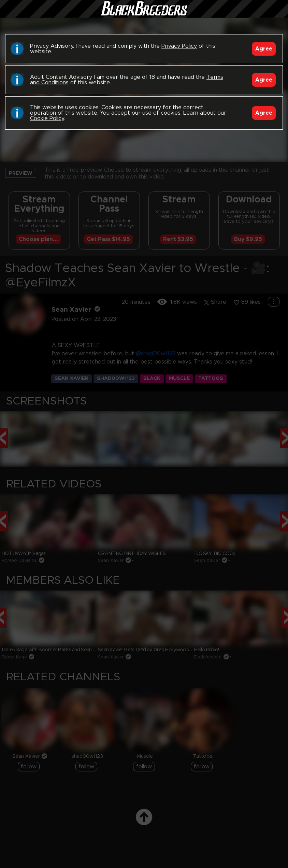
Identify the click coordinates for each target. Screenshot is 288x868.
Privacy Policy (179, 46)
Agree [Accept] (264, 49)
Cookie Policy (47, 118)
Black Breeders (144, 15)
